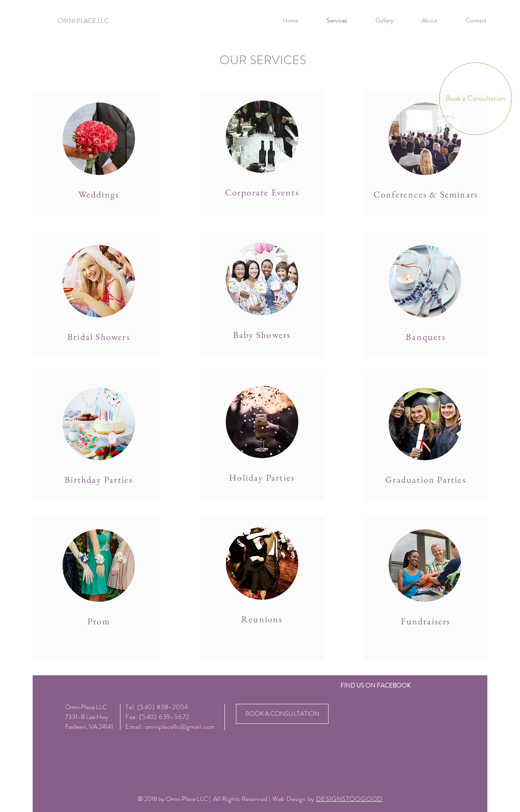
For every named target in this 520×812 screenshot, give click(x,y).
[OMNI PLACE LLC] (83, 21)
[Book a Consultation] (476, 99)
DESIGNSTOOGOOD (349, 799)
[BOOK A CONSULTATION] (282, 714)
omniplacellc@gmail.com (180, 727)
